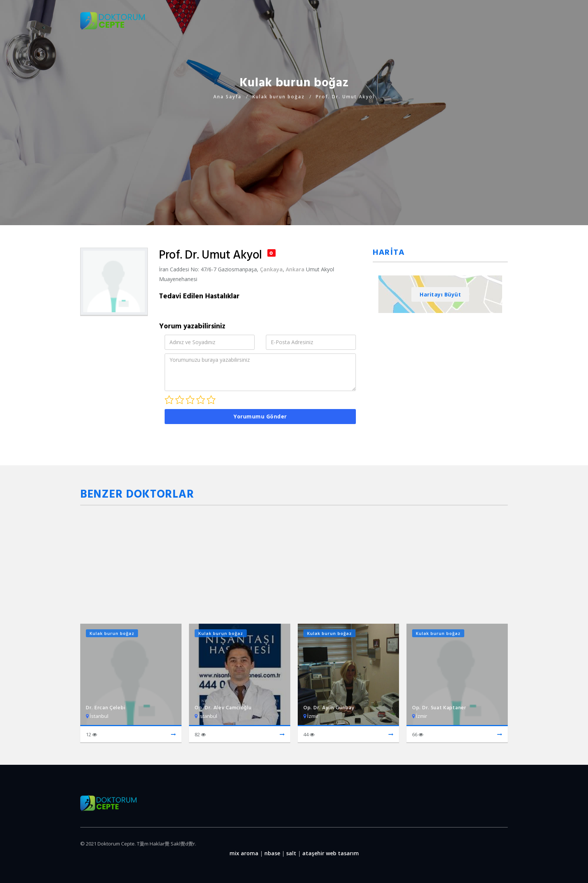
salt (291, 853)
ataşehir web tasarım (331, 853)
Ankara (295, 269)
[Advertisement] (294, 154)
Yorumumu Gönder (260, 416)
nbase (272, 853)
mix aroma (244, 853)
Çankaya (271, 269)
